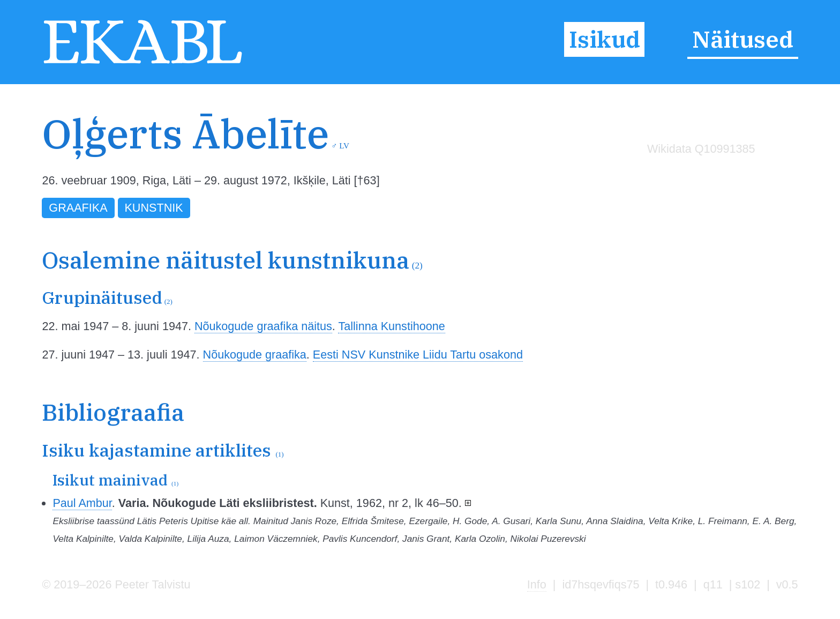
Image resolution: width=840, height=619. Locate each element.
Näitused (743, 40)
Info (537, 584)
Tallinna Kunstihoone (391, 326)
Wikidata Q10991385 (701, 149)
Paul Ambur (82, 503)
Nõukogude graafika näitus (263, 326)
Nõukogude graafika (255, 355)
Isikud (605, 40)
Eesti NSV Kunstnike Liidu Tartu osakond (418, 355)
